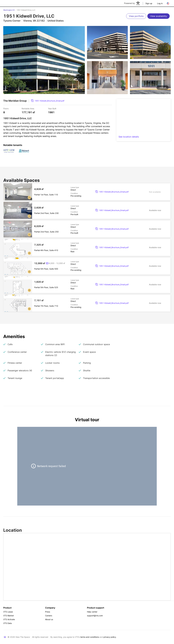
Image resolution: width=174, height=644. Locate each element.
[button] (29, 198)
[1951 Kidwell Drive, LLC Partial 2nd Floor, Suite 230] (87, 210)
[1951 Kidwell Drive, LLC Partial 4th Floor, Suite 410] (87, 247)
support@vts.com (95, 616)
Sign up (149, 3)
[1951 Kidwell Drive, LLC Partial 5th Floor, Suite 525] (87, 285)
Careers (49, 616)
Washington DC (9, 10)
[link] (48, 101)
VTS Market (8, 616)
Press (48, 612)
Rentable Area (28, 108)
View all (163, 88)
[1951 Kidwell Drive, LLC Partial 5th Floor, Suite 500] (87, 266)
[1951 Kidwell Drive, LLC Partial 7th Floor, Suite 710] (87, 303)
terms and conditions (90, 637)
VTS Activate (9, 619)
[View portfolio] (136, 16)
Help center (92, 612)
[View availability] (159, 16)
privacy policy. (110, 637)
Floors (6, 108)
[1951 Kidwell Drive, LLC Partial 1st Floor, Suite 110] (87, 192)
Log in (160, 3)
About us (49, 619)
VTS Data (7, 623)
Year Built (52, 108)
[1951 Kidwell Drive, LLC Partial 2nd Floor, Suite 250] (87, 229)
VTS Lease (8, 612)
